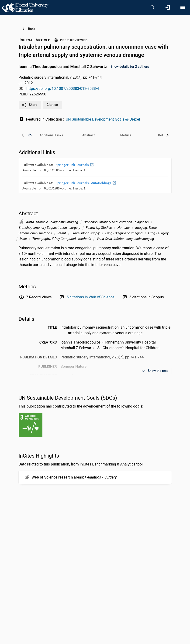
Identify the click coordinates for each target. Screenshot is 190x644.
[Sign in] (168, 7)
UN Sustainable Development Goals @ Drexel (103, 119)
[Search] (153, 7)
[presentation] (95, 175)
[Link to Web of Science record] (90, 297)
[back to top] (30, 135)
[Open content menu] (183, 7)
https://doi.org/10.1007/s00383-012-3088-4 (63, 89)
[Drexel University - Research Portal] (25, 7)
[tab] (51, 135)
